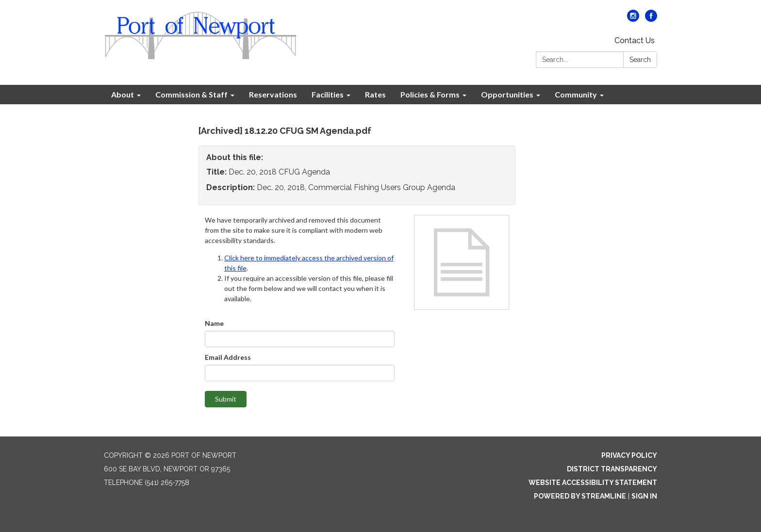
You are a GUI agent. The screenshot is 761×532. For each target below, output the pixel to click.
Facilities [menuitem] (328, 94)
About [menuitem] (123, 94)
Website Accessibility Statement (593, 483)
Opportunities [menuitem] (507, 94)
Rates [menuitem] (375, 94)
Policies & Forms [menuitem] (430, 94)
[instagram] (633, 19)
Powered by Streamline (580, 496)
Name (214, 323)
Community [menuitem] (576, 94)
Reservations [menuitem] (273, 94)
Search (640, 60)
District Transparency (612, 469)
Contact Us (635, 40)
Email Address (228, 357)
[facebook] (651, 19)
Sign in (644, 496)
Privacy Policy (629, 455)
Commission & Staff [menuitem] (191, 94)
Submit (226, 399)
